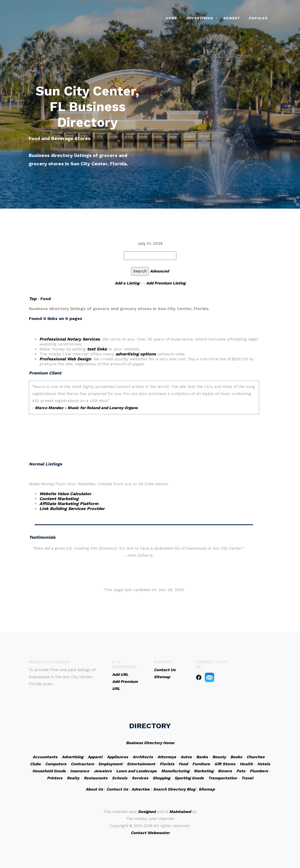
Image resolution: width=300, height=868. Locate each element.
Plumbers (259, 771)
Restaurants (96, 778)
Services (140, 778)
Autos (186, 757)
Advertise (141, 789)
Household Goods (49, 771)
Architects (143, 757)
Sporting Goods (189, 778)
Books (236, 757)
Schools (120, 778)
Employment (110, 764)
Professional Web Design (65, 359)
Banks (202, 757)
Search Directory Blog (174, 789)
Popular (258, 18)
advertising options (136, 354)
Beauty (219, 757)
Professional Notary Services (70, 339)
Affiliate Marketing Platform (69, 504)
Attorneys (167, 757)
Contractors (82, 764)
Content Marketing (59, 499)
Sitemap (207, 789)
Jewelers (103, 771)
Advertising (199, 18)
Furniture (201, 764)
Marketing (204, 771)
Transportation (223, 778)
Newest (231, 18)
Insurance (80, 771)
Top (33, 299)
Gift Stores (225, 764)
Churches (256, 757)
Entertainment (141, 764)
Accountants (45, 757)
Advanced (159, 271)
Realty (73, 778)
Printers (55, 778)
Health (246, 764)
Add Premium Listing (166, 283)
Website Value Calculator (65, 494)
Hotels (264, 764)
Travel (247, 778)
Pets (241, 771)
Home (171, 18)
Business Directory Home (150, 743)
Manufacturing (175, 771)
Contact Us (117, 789)
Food (183, 764)
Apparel (95, 757)
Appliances (118, 757)
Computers (56, 764)
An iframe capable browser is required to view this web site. (144, 413)
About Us (94, 789)
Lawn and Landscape (136, 771)
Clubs (35, 764)
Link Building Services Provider (72, 509)
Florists (167, 764)
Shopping (161, 778)
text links (97, 349)
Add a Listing (127, 283)
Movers (225, 771)
